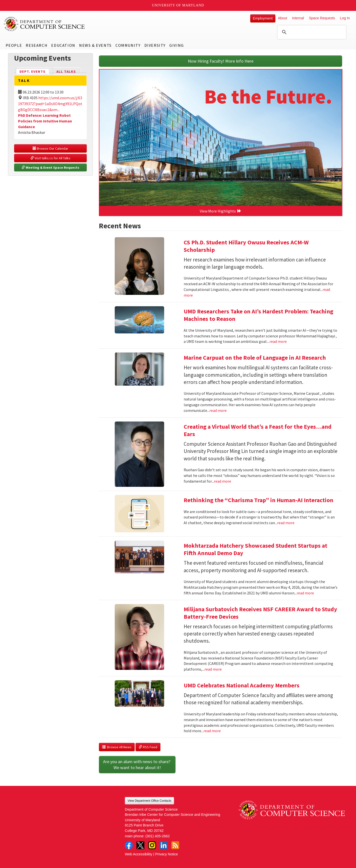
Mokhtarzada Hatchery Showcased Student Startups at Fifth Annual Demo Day (256, 549)
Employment (263, 18)
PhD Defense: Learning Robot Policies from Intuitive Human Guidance (45, 121)
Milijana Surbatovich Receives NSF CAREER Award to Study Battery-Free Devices (260, 613)
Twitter (140, 845)
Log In (345, 18)
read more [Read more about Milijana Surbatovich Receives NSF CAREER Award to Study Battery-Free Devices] (213, 669)
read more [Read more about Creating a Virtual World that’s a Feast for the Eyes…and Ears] (222, 481)
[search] (311, 32)
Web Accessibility (139, 854)
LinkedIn (164, 845)
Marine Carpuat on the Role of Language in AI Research (255, 358)
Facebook (129, 845)
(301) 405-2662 (157, 836)
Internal (298, 18)
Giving (177, 45)
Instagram (152, 845)
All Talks (66, 71)
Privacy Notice (167, 854)
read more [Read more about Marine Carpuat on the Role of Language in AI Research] (218, 410)
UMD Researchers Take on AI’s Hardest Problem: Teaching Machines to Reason (258, 315)
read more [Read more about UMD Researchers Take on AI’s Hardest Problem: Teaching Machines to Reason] (278, 341)
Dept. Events (35, 71)
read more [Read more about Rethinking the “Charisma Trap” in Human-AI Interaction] (286, 523)
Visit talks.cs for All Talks (50, 158)
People (14, 45)
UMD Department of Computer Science (44, 24)
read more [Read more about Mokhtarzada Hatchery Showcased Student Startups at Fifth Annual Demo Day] (305, 593)
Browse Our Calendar (50, 148)
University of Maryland (178, 5)
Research (37, 45)
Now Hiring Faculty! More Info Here (221, 61)
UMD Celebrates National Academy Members (242, 685)
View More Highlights (221, 211)
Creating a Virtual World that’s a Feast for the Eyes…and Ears (258, 430)
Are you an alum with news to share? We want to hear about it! (137, 764)
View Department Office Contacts (149, 801)
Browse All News (117, 747)
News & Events (95, 45)
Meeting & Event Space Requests (50, 167)
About (283, 18)
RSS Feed (148, 747)
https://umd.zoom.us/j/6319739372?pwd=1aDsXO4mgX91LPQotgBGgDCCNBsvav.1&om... (50, 104)
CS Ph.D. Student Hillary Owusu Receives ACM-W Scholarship (246, 246)
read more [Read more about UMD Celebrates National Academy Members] (212, 731)
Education (63, 45)
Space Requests (322, 18)
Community (128, 45)
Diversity (155, 45)
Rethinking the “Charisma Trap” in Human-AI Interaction (258, 500)
